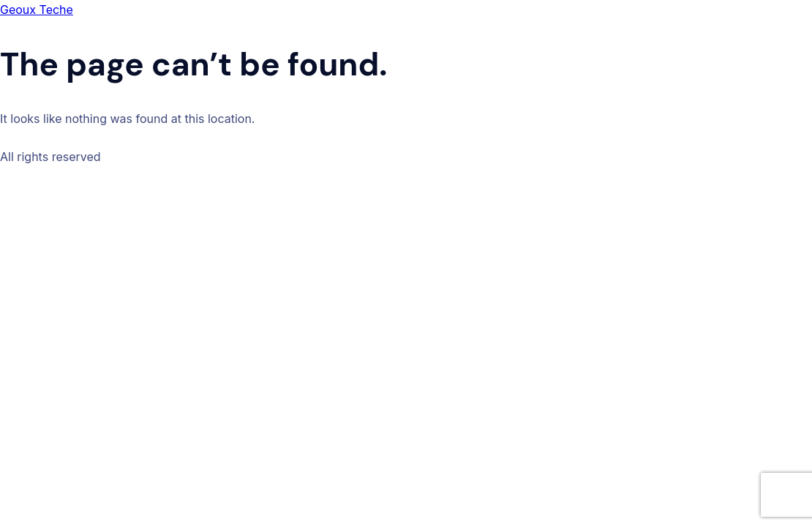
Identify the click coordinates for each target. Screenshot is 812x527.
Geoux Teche (37, 10)
